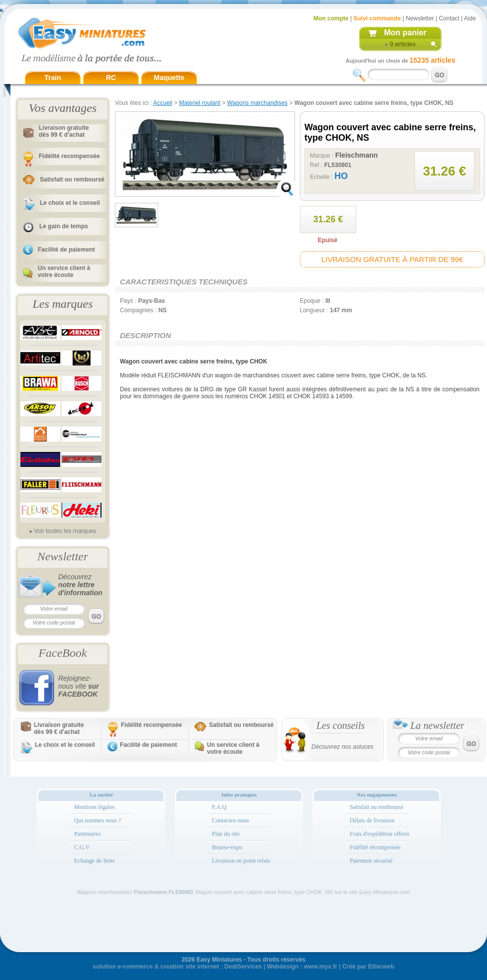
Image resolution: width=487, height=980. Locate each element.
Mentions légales (95, 807)
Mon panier (405, 33)
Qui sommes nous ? (97, 820)
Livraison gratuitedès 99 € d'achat (64, 131)
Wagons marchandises (258, 103)
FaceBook (62, 653)
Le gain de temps (64, 226)
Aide (470, 18)
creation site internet (190, 967)
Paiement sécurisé (371, 861)
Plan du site (226, 834)
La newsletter (437, 725)
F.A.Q (219, 807)
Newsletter (420, 18)
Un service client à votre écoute (64, 271)
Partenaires (87, 834)
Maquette (169, 78)
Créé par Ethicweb (368, 967)
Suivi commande (377, 18)
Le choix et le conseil (70, 203)
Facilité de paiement (66, 250)
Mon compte (331, 18)
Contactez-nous (231, 820)
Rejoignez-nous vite (79, 686)
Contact (449, 18)
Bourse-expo (227, 847)
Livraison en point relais (241, 861)
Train (52, 78)
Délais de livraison (372, 820)
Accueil (163, 103)
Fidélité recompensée (69, 156)
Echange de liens (94, 861)
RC (111, 78)
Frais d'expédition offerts (380, 834)
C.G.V (82, 847)
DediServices (243, 967)
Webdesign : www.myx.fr (302, 967)
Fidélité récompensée (375, 847)
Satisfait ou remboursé (72, 179)
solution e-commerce (123, 967)
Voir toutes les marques (65, 531)
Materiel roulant (200, 103)
